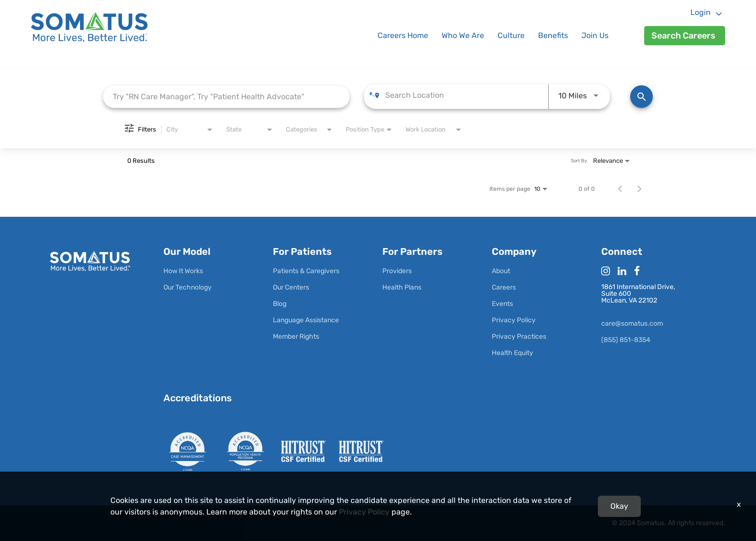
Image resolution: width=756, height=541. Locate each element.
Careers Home (403, 35)
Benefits (553, 35)
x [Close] (739, 504)
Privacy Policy (364, 512)
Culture (511, 35)
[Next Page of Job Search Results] (639, 189)
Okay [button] (619, 506)
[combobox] (226, 97)
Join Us (595, 35)
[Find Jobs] (641, 97)
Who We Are (463, 35)
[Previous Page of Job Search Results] (620, 189)
